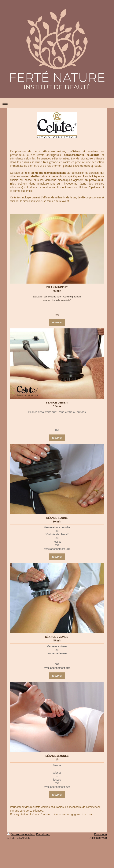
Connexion (100, 834)
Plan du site (43, 834)
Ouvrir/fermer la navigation (57, 103)
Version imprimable (21, 834)
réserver (57, 322)
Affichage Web (98, 838)
